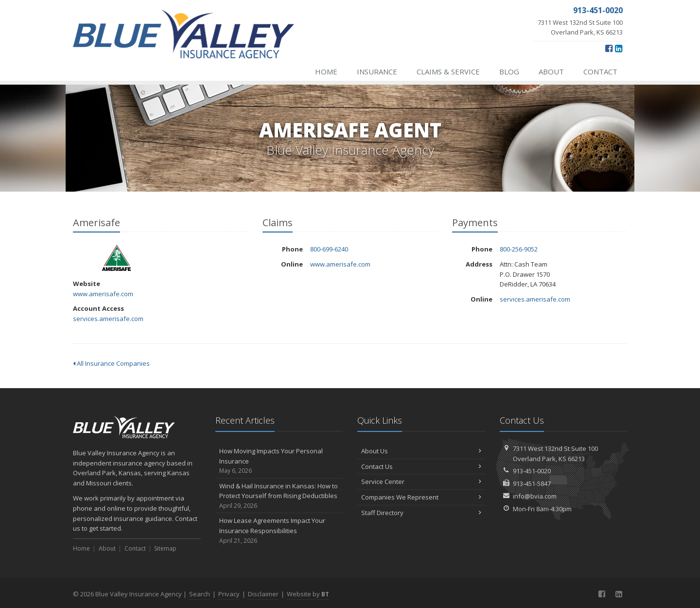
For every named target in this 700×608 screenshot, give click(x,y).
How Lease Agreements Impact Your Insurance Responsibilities (279, 531)
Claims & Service (448, 72)
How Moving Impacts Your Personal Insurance (279, 461)
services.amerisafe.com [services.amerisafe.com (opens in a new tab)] (108, 319)
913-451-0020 (532, 471)
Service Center (421, 482)
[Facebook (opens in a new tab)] (609, 48)
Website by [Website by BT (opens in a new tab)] (308, 594)
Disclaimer (263, 594)
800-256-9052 (519, 249)
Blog (509, 72)
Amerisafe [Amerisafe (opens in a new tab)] (116, 258)
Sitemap (165, 548)
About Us (421, 451)
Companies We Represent (421, 497)
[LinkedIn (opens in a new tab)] (619, 48)
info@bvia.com (535, 496)
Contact (600, 72)
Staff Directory (421, 513)
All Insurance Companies (111, 363)
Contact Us (421, 466)
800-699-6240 (329, 249)
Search (200, 594)
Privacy (229, 594)
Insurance (377, 72)
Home (326, 72)
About (551, 72)
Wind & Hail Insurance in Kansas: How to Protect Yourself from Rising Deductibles (279, 496)
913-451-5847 (532, 483)
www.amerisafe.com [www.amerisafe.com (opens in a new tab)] (103, 294)
